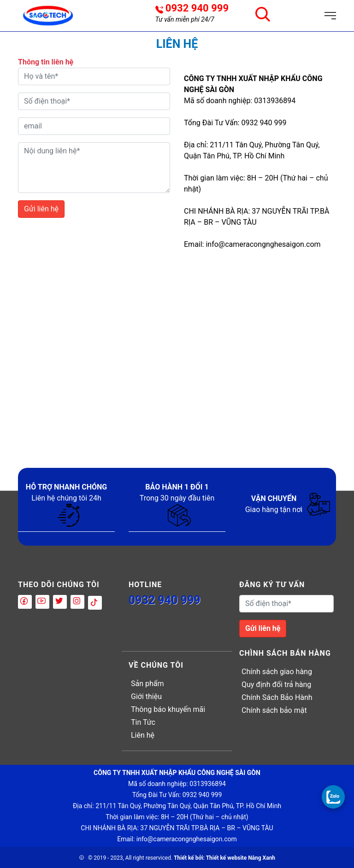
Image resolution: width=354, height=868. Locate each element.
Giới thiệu (146, 696)
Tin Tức (143, 722)
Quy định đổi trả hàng (276, 684)
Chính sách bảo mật (274, 710)
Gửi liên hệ (41, 209)
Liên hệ (143, 735)
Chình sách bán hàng (285, 653)
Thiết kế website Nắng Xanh (241, 858)
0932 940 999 (197, 8)
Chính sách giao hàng (277, 672)
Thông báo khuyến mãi (168, 709)
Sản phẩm (147, 684)
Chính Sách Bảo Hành (277, 697)
